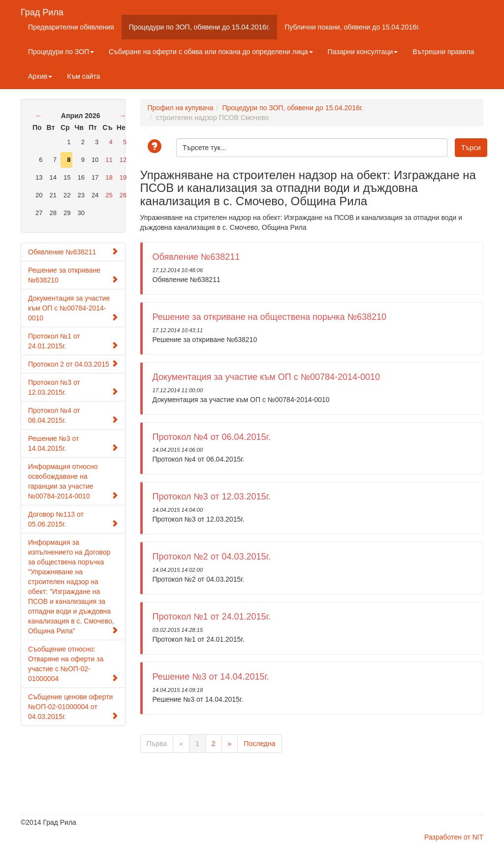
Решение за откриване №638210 (73, 275)
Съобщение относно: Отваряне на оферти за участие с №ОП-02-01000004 (73, 664)
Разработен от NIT (454, 837)
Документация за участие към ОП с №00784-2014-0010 (73, 308)
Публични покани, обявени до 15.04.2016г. (352, 27)
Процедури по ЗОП (61, 52)
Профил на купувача (181, 108)
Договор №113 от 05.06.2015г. (73, 519)
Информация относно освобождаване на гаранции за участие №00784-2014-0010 (73, 481)
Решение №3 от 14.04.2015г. (73, 443)
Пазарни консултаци (363, 52)
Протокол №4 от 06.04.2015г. (73, 415)
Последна (259, 744)
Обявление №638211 (73, 252)
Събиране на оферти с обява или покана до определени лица (211, 52)
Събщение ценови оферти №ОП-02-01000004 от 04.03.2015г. (73, 707)
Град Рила (42, 11)
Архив (40, 76)
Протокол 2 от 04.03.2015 (73, 364)
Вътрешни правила (443, 52)
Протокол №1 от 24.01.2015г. (73, 341)
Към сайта (83, 76)
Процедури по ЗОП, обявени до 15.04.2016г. (200, 27)
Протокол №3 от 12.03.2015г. (73, 387)
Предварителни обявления (71, 27)
